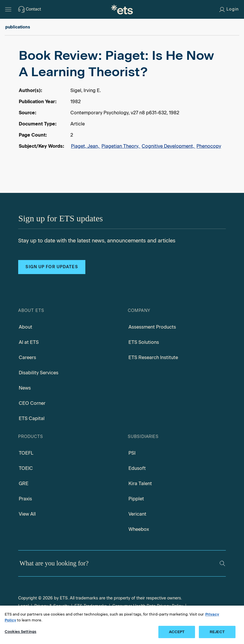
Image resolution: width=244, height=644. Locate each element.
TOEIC (26, 468)
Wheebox (139, 529)
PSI (132, 453)
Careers (27, 357)
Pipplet (136, 499)
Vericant (137, 514)
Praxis (25, 499)
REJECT (217, 632)
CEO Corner (32, 403)
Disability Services (39, 373)
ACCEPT (177, 632)
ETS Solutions (144, 342)
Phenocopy (209, 146)
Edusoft (137, 468)
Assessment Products (152, 327)
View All (27, 514)
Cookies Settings (21, 632)
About (26, 327)
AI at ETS (29, 342)
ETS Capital (32, 418)
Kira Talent (140, 484)
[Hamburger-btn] (8, 9)
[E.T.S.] (122, 9)
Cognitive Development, (168, 146)
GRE (24, 484)
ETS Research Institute (153, 357)
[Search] (222, 563)
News (25, 388)
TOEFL (26, 453)
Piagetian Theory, (121, 146)
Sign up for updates (52, 267)
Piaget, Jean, (86, 146)
